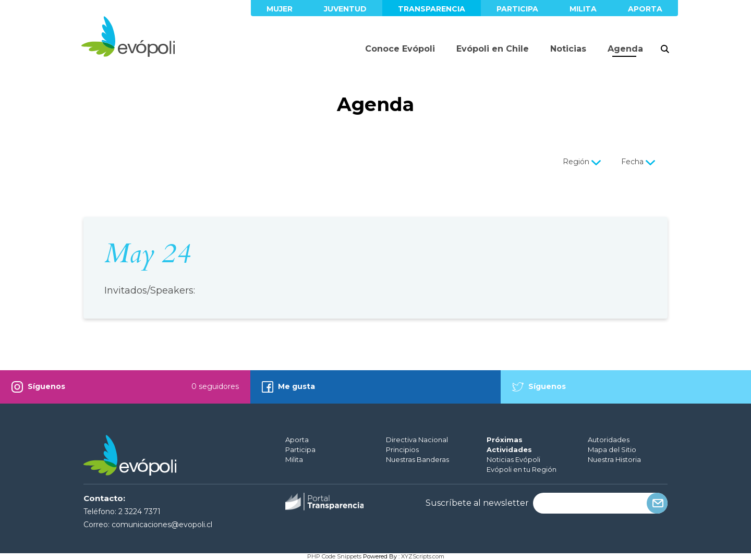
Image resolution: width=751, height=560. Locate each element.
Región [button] (583, 162)
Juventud (345, 9)
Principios (402, 449)
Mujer (280, 9)
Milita (583, 9)
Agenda (625, 49)
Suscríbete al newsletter (477, 503)
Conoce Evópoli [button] (400, 49)
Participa (517, 9)
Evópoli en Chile (493, 49)
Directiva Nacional (417, 440)
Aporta (645, 9)
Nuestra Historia (614, 459)
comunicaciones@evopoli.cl (162, 525)
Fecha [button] (639, 162)
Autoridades (609, 440)
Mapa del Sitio (612, 449)
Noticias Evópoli (513, 459)
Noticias (568, 49)
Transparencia (432, 9)
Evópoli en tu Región (522, 469)
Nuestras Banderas (417, 459)
